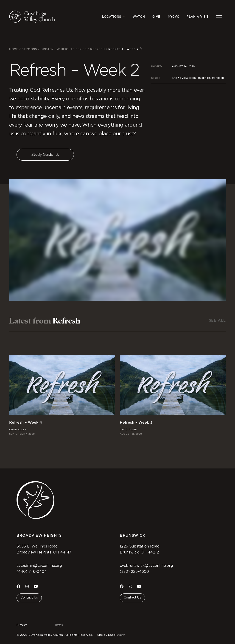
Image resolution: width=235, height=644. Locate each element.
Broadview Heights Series (64, 49)
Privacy (22, 625)
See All (217, 320)
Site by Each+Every (111, 635)
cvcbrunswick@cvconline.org (146, 566)
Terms (59, 625)
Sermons (29, 49)
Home (14, 49)
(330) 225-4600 (134, 572)
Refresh (97, 49)
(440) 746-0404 (32, 572)
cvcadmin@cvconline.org (39, 566)
